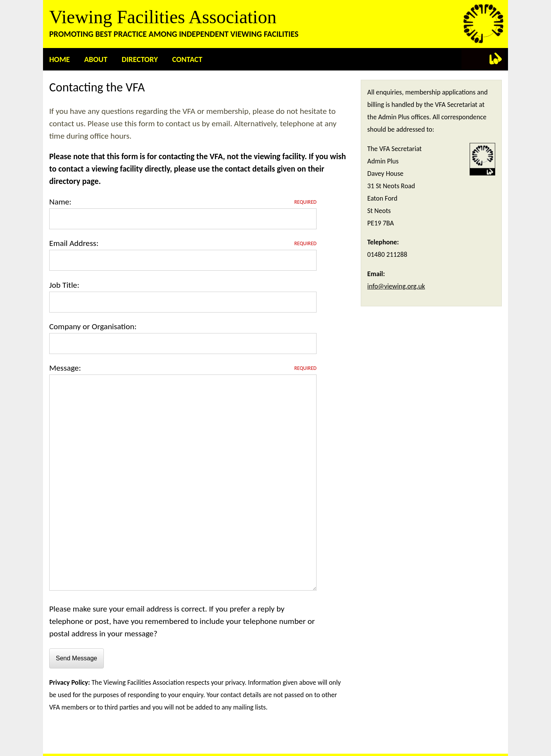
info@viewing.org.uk (396, 286)
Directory (140, 59)
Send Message (77, 658)
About (96, 59)
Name (59, 202)
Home (59, 59)
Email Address (73, 243)
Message (64, 368)
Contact (187, 59)
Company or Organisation (92, 326)
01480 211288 (387, 254)
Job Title (63, 285)
